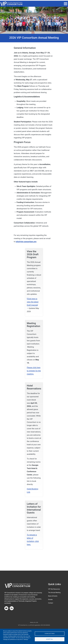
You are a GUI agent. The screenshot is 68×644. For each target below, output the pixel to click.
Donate (50, 599)
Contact (51, 603)
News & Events (53, 596)
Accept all (50, 639)
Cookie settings (50, 633)
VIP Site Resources (54, 589)
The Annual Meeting (54, 593)
